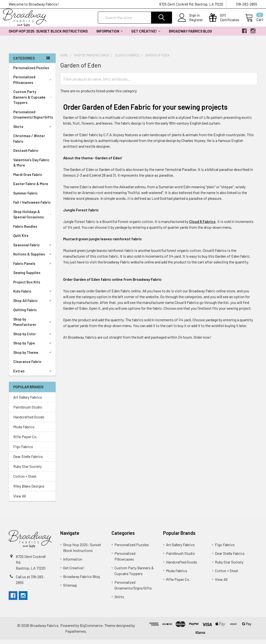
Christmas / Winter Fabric (29, 143)
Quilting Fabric (25, 314)
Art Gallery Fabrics (28, 401)
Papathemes (76, 635)
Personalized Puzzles (31, 72)
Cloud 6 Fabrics (202, 226)
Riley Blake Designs (29, 490)
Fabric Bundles (25, 231)
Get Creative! (146, 35)
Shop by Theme (33, 357)
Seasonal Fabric (33, 249)
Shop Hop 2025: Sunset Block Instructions (48, 35)
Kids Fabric (33, 295)
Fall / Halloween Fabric (32, 207)
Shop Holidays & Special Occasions (33, 219)
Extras (33, 375)
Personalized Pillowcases (33, 84)
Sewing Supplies (27, 277)
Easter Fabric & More (31, 188)
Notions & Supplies (33, 258)
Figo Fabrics (23, 451)
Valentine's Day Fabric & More (31, 167)
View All (20, 500)
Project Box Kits (27, 286)
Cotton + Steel (25, 480)
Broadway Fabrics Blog (190, 35)
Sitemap (70, 589)
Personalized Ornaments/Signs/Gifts (33, 119)
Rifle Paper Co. (25, 441)
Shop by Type (33, 347)
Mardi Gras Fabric (28, 179)
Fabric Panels (33, 268)
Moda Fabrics (24, 431)
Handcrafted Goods (29, 421)
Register (190, 23)
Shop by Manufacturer (33, 326)
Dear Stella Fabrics (28, 461)
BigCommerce (91, 630)
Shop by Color (33, 338)
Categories (24, 62)
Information (110, 35)
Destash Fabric (26, 155)
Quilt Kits (21, 240)
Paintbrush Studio (28, 411)
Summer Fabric (25, 197)
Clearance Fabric (27, 366)
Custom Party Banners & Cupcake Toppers (33, 101)
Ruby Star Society (27, 471)
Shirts (33, 131)
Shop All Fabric (33, 305)
